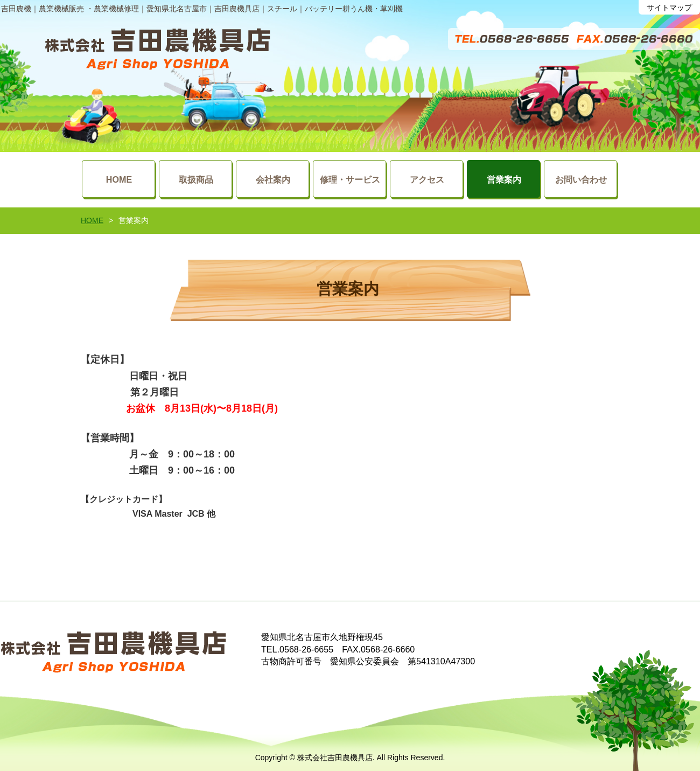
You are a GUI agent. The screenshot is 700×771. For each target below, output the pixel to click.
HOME (92, 220)
